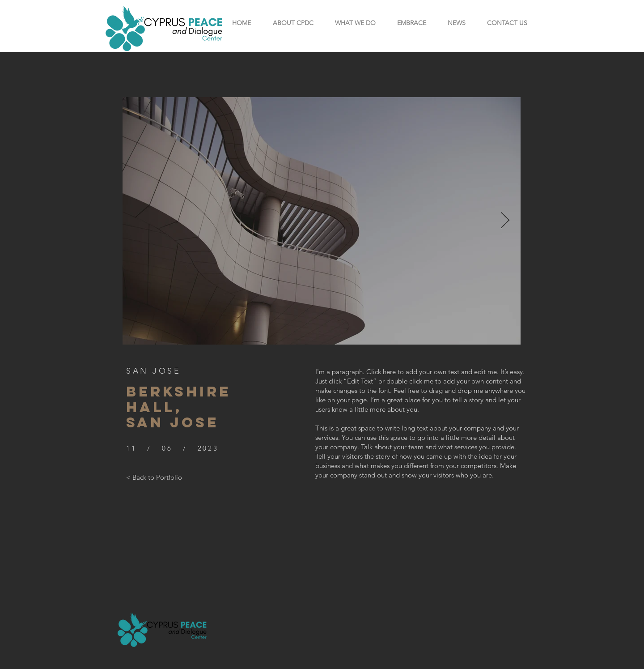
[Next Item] (505, 221)
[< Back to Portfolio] (154, 477)
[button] (293, 23)
